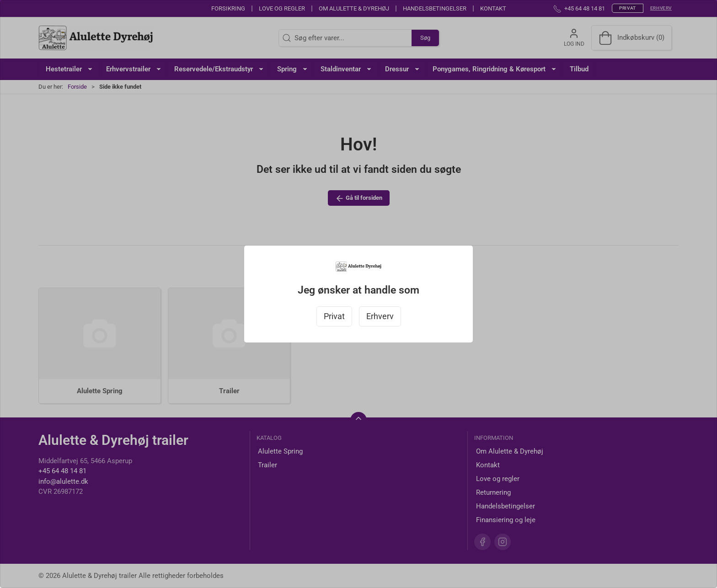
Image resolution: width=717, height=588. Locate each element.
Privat (334, 316)
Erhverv (380, 316)
